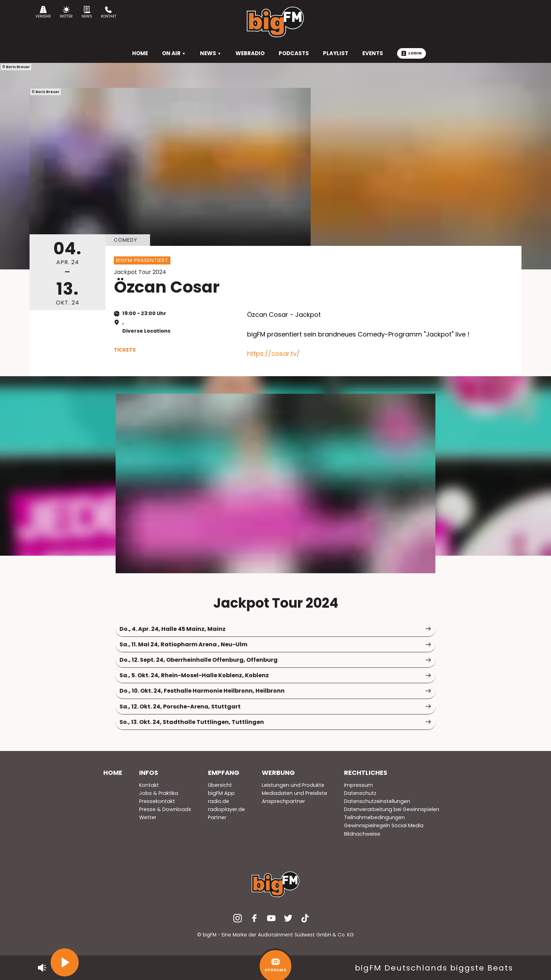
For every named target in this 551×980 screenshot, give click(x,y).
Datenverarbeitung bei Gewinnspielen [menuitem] (392, 809)
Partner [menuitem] (217, 817)
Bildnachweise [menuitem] (362, 834)
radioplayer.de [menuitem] (226, 809)
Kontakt (109, 12)
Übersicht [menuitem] (220, 785)
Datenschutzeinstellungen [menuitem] (377, 801)
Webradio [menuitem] (250, 53)
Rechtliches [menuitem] (366, 773)
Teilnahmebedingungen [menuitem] (374, 817)
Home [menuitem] (113, 773)
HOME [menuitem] (140, 53)
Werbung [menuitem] (278, 773)
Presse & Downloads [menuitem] (165, 809)
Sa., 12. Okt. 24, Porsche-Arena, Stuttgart (275, 707)
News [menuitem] (211, 53)
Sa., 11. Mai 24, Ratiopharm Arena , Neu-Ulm (275, 644)
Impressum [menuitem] (358, 785)
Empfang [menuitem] (224, 773)
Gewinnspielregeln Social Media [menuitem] (384, 825)
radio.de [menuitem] (219, 801)
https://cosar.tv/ (273, 354)
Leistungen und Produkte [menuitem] (293, 785)
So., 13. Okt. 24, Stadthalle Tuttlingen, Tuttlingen (275, 722)
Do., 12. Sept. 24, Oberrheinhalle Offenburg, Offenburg (275, 660)
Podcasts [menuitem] (294, 53)
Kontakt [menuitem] (149, 785)
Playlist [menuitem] (336, 53)
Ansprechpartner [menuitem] (283, 801)
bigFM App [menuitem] (221, 793)
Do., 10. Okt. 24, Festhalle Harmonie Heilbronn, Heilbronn (275, 691)
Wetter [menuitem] (148, 817)
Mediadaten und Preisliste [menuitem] (294, 793)
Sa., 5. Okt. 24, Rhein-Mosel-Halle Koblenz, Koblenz (275, 675)
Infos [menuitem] (149, 773)
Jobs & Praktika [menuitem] (159, 793)
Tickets (125, 350)
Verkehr (43, 12)
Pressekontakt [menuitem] (157, 801)
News (87, 12)
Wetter (66, 12)
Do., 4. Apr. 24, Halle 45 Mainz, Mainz (275, 629)
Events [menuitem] (373, 53)
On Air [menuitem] (174, 53)
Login (411, 53)
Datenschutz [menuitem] (360, 793)
